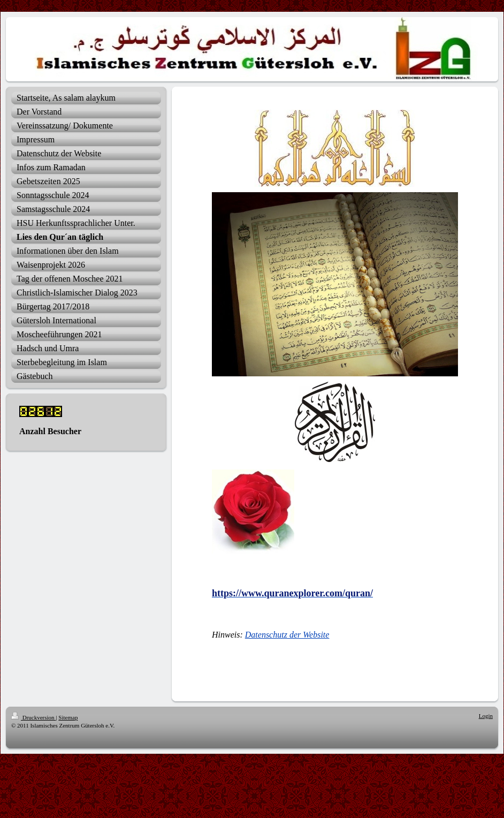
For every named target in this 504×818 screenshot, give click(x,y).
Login (486, 716)
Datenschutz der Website (287, 635)
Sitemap (68, 717)
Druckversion (33, 717)
